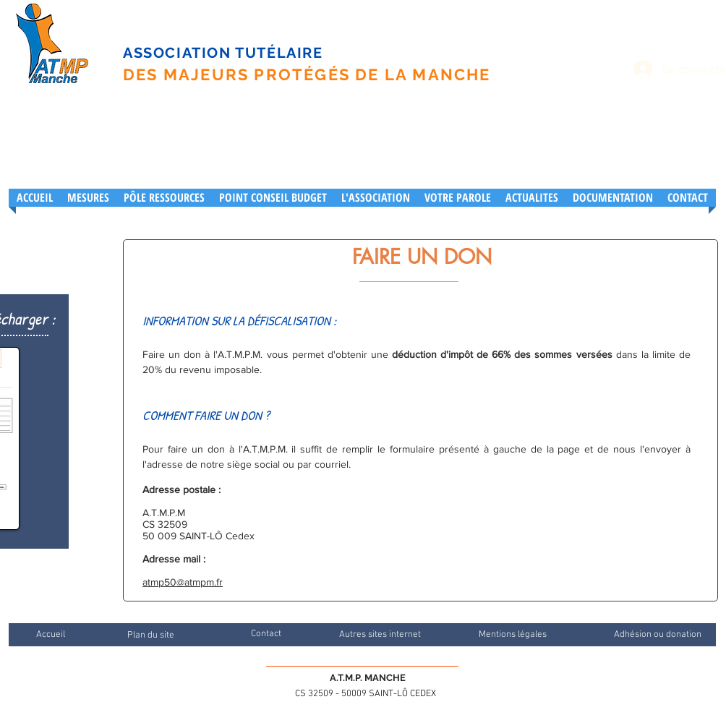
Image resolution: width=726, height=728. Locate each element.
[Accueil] (51, 635)
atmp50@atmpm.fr (183, 582)
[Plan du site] (150, 635)
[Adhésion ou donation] (657, 635)
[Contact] (266, 634)
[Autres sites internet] (380, 635)
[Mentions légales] (512, 635)
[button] (376, 198)
